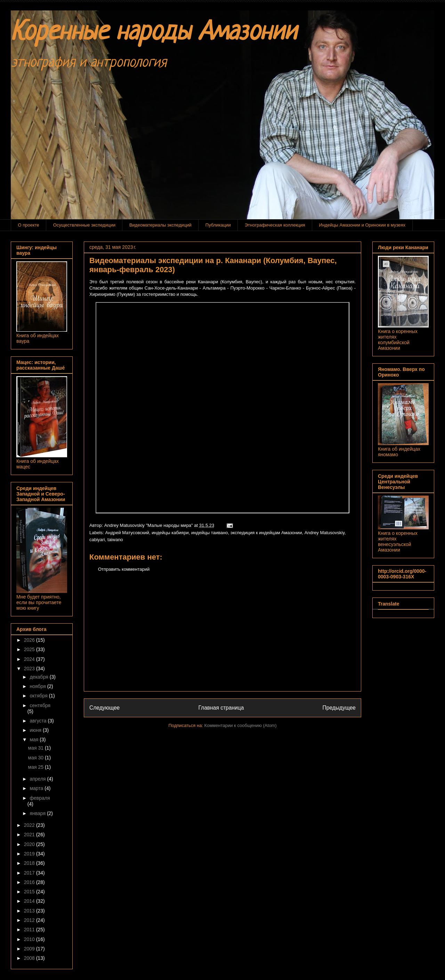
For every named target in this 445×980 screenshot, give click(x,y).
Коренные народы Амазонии (154, 33)
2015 (30, 892)
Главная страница (221, 708)
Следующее (104, 708)
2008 (30, 958)
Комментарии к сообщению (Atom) (241, 725)
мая (35, 740)
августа (39, 721)
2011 (30, 930)
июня (36, 730)
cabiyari (97, 540)
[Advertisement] (222, 637)
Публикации (218, 225)
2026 (30, 640)
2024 (30, 659)
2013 (30, 911)
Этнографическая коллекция (275, 225)
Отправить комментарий (124, 569)
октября (39, 696)
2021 (30, 835)
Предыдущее (339, 708)
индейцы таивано (210, 533)
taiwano (115, 540)
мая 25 (37, 767)
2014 (30, 901)
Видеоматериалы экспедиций (160, 225)
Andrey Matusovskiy (325, 533)
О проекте (29, 225)
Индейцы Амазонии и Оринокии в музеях (362, 225)
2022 (30, 825)
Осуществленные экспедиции (84, 225)
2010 (30, 939)
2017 (30, 873)
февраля (40, 798)
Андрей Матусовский (127, 533)
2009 (30, 949)
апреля (38, 779)
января (38, 813)
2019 (30, 854)
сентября (40, 705)
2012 (30, 920)
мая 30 (37, 758)
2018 (30, 863)
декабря (39, 677)
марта (37, 788)
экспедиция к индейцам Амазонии (266, 533)
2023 (30, 669)
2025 (30, 649)
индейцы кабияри (170, 533)
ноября (38, 686)
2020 (30, 844)
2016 (30, 882)
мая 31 (37, 748)
